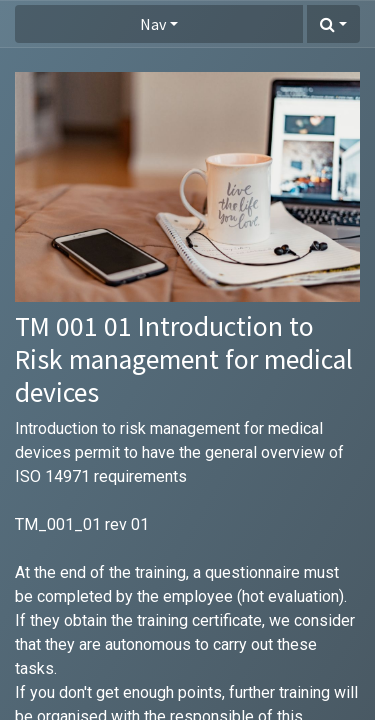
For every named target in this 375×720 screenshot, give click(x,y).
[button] (333, 24)
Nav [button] (153, 24)
